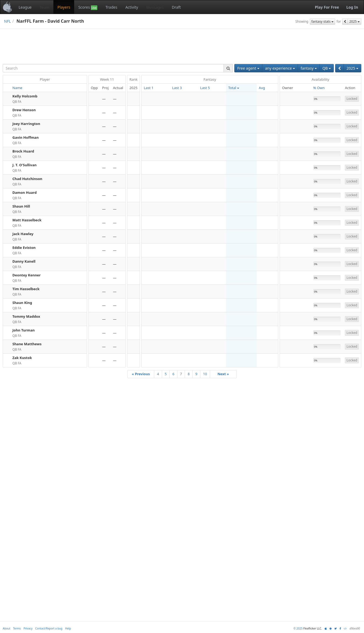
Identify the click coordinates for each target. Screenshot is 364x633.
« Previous (141, 374)
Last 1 (149, 88)
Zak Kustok (22, 358)
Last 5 (205, 88)
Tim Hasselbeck (26, 289)
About (6, 628)
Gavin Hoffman (25, 137)
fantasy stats (322, 21)
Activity (132, 7)
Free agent (248, 68)
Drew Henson (24, 110)
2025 (354, 21)
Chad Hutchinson (27, 179)
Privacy (28, 628)
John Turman (24, 330)
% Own (319, 88)
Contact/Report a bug (49, 628)
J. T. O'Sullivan (25, 165)
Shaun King (22, 303)
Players (64, 7)
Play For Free (327, 7)
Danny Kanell (24, 261)
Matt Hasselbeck (27, 220)
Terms (17, 628)
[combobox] (113, 68)
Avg (262, 88)
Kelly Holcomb (25, 96)
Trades (111, 7)
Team (44, 7)
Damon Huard (25, 192)
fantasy (309, 68)
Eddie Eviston (24, 248)
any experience (280, 68)
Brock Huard (23, 151)
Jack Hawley (23, 234)
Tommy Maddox (26, 316)
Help (68, 628)
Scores (88, 7)
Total (234, 88)
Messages (155, 7)
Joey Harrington (26, 124)
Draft (176, 7)
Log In (352, 7)
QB (327, 68)
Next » (223, 374)
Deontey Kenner (27, 275)
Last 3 (177, 88)
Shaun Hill (21, 206)
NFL (7, 21)
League (25, 7)
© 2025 (298, 628)
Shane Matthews (27, 344)
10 (205, 374)
